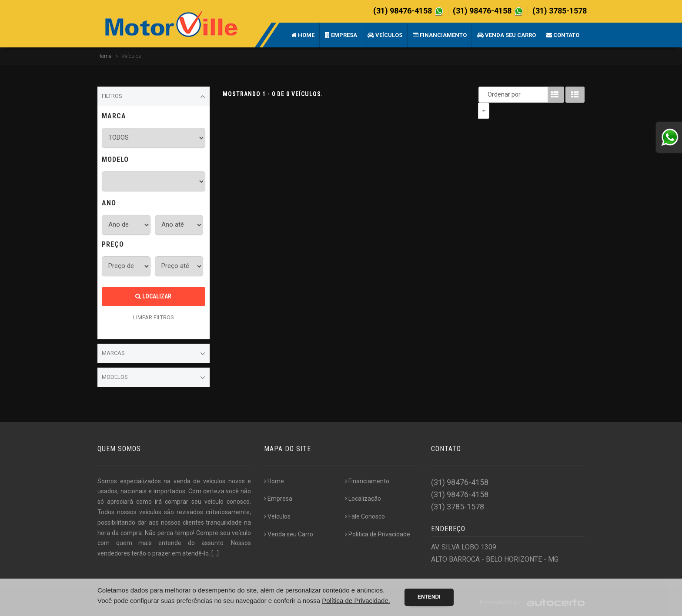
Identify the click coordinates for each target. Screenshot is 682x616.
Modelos (154, 378)
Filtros (154, 97)
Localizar (153, 296)
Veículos (385, 35)
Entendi (429, 597)
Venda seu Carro (506, 35)
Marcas (154, 354)
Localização (363, 499)
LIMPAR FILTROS (154, 317)
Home (303, 35)
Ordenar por (486, 94)
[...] (215, 553)
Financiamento (440, 35)
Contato (563, 35)
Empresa (341, 35)
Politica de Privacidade (378, 534)
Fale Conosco (365, 516)
